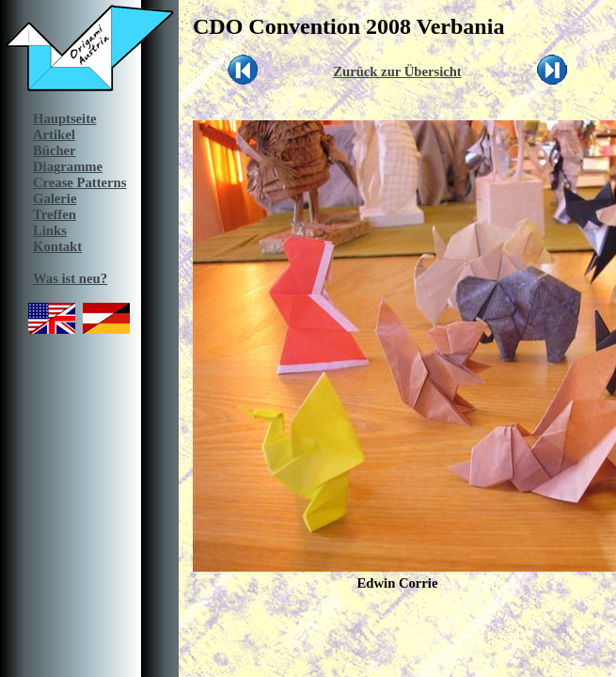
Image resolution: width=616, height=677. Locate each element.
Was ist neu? (70, 278)
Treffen (55, 214)
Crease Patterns (79, 182)
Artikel (54, 134)
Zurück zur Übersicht (397, 71)
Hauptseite (65, 118)
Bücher (55, 150)
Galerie (55, 198)
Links (50, 230)
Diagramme (68, 166)
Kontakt (57, 246)
